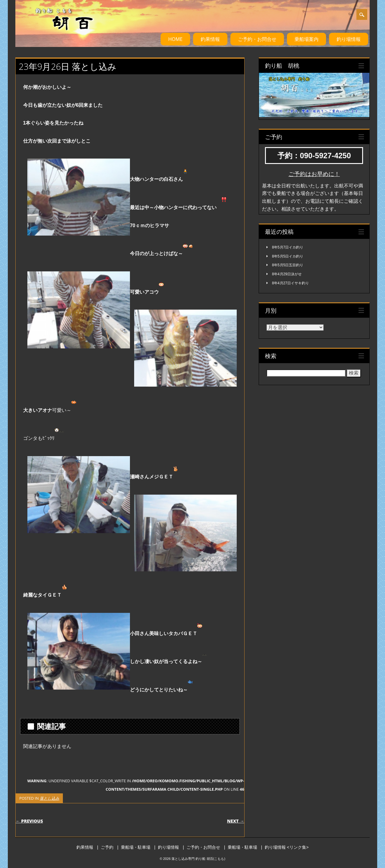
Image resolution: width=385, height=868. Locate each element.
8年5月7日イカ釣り (288, 247)
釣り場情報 (349, 39)
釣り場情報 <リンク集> (287, 847)
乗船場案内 (306, 39)
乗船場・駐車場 (136, 847)
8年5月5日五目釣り (288, 265)
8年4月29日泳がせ (287, 274)
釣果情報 (210, 39)
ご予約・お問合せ (257, 39)
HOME (175, 39)
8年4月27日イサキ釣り (290, 283)
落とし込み (49, 798)
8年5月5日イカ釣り (288, 256)
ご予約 (107, 847)
